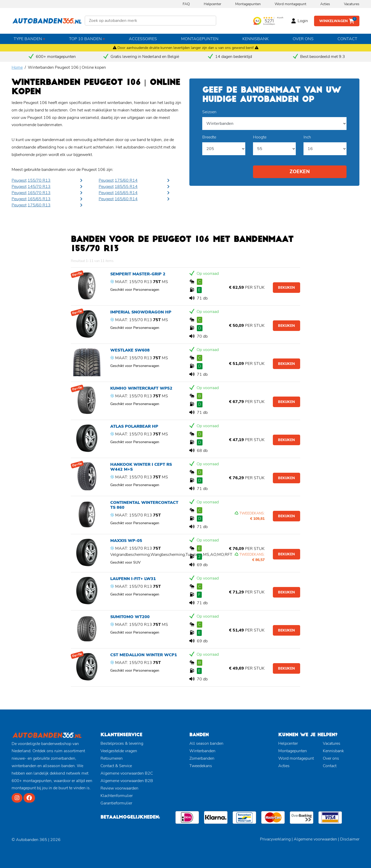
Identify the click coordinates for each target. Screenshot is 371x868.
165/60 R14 (126, 199)
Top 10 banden (85, 39)
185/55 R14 (126, 187)
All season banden (206, 743)
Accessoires (143, 39)
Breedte (209, 137)
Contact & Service (116, 766)
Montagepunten (248, 4)
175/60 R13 (39, 205)
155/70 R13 (39, 180)
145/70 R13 (39, 187)
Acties (325, 4)
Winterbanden (202, 751)
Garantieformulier (116, 803)
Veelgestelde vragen (119, 751)
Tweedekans (201, 766)
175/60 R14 (126, 180)
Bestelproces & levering (122, 743)
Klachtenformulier (117, 796)
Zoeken (300, 172)
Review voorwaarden (119, 788)
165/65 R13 (39, 199)
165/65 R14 (126, 193)
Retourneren (112, 758)
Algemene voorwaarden (315, 839)
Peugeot (19, 180)
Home (17, 67)
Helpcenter (213, 4)
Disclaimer (350, 839)
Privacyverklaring (275, 839)
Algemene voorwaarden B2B (127, 781)
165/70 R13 (39, 193)
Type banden (28, 39)
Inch (307, 137)
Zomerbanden (202, 758)
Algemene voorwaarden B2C (127, 773)
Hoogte (260, 137)
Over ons (303, 39)
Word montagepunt (290, 4)
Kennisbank (256, 39)
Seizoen (209, 112)
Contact (347, 39)
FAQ (186, 4)
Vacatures (352, 4)
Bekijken (286, 288)
